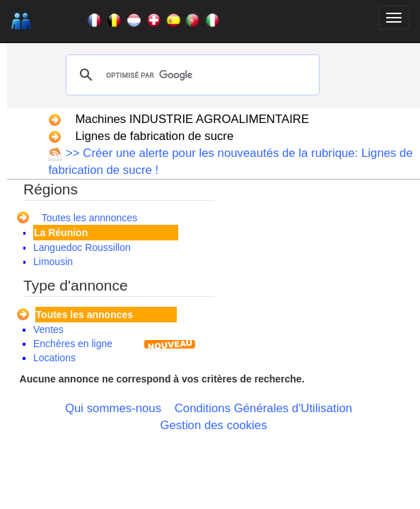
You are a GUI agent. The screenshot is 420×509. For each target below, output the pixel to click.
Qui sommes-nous (113, 408)
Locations (54, 358)
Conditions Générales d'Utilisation (263, 408)
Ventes (48, 329)
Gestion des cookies (213, 425)
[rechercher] (190, 75)
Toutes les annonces (84, 315)
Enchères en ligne (73, 344)
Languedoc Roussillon (82, 247)
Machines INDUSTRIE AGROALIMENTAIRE (192, 119)
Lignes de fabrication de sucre (154, 136)
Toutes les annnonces (89, 218)
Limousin (53, 262)
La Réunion (61, 233)
